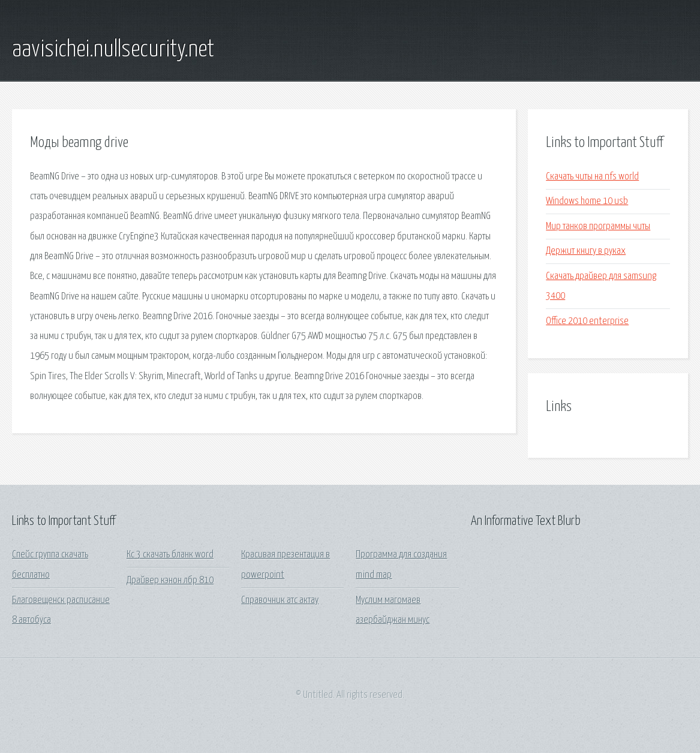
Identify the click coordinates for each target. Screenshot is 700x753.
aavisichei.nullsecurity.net (113, 50)
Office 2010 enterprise (587, 321)
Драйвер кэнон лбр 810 (170, 580)
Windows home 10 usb (587, 201)
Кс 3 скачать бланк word (170, 555)
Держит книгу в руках (586, 251)
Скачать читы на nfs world (592, 177)
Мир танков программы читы (598, 226)
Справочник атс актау (280, 600)
